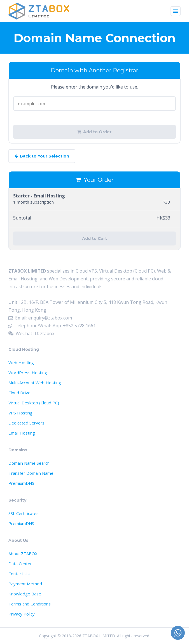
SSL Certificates (24, 513)
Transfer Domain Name (31, 473)
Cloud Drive (19, 393)
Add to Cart (95, 238)
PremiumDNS (21, 483)
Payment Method (25, 584)
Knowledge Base (25, 594)
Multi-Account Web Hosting (35, 383)
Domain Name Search (29, 463)
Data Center (20, 564)
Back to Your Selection (42, 156)
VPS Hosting (20, 413)
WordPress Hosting (28, 373)
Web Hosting (21, 362)
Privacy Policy (22, 614)
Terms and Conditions (30, 604)
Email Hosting (22, 433)
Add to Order (95, 132)
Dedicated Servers (26, 423)
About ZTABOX (23, 554)
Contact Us (19, 574)
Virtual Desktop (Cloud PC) (34, 403)
